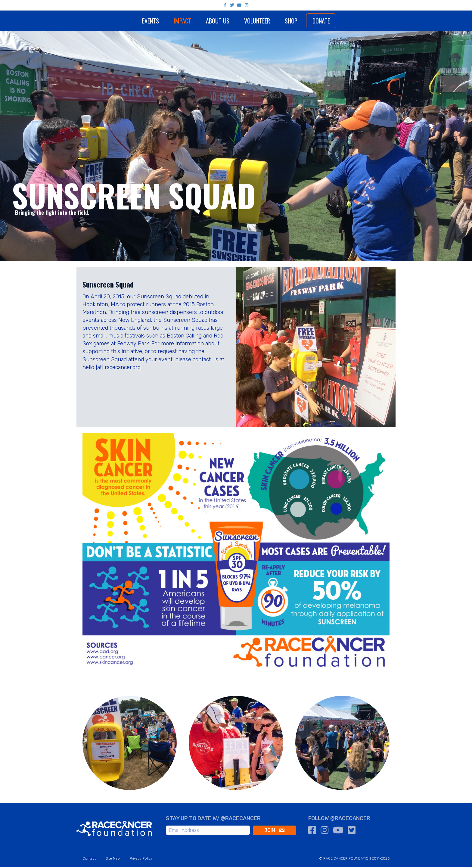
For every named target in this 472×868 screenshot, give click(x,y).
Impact (165, 21)
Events (133, 21)
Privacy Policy (141, 859)
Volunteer (275, 21)
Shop (309, 21)
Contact (89, 859)
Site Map (113, 859)
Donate (339, 21)
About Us (200, 21)
